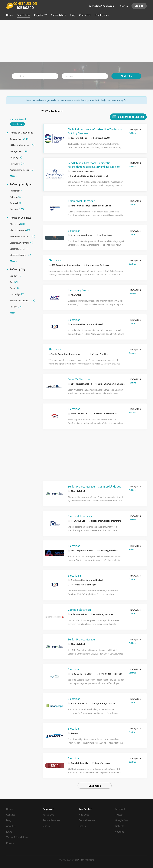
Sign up (139, 6)
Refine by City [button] (17, 269)
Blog (9, 820)
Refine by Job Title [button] (20, 218)
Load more (95, 786)
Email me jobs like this (131, 117)
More (13, 176)
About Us (11, 826)
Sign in (124, 6)
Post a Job (48, 815)
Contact (11, 815)
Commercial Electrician (81, 201)
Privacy (10, 843)
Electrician (74, 231)
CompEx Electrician (79, 610)
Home (9, 809)
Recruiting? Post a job (101, 6)
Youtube (120, 832)
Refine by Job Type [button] (20, 184)
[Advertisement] (76, 41)
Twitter (119, 815)
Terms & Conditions (17, 837)
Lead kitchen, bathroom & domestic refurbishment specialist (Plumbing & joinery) (95, 165)
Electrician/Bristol (79, 290)
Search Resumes (51, 820)
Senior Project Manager (82, 639)
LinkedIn (120, 826)
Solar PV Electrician (79, 379)
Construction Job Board (83, 860)
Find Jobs (126, 76)
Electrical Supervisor (80, 516)
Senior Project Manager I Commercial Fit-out (94, 486)
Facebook (120, 809)
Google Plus (121, 820)
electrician (17, 124)
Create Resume (87, 820)
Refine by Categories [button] (21, 133)
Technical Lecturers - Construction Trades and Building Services (95, 131)
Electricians (75, 575)
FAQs (9, 832)
